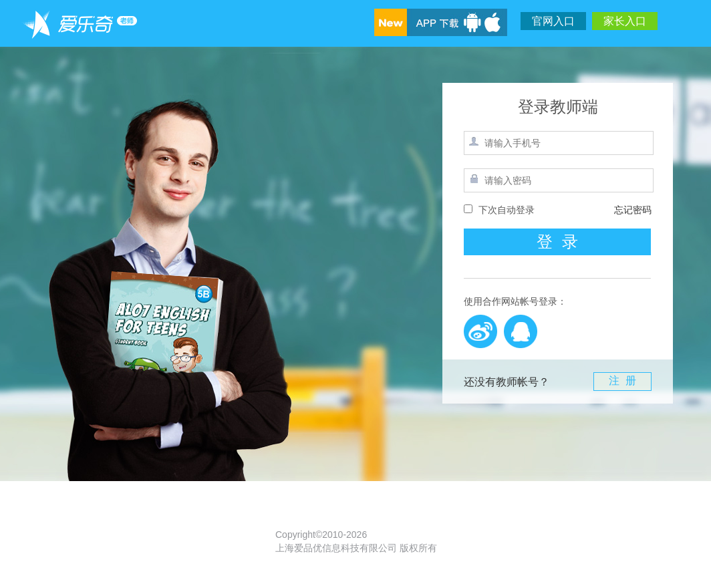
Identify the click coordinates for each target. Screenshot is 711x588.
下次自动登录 (507, 210)
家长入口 (625, 21)
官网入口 (553, 21)
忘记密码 (633, 210)
